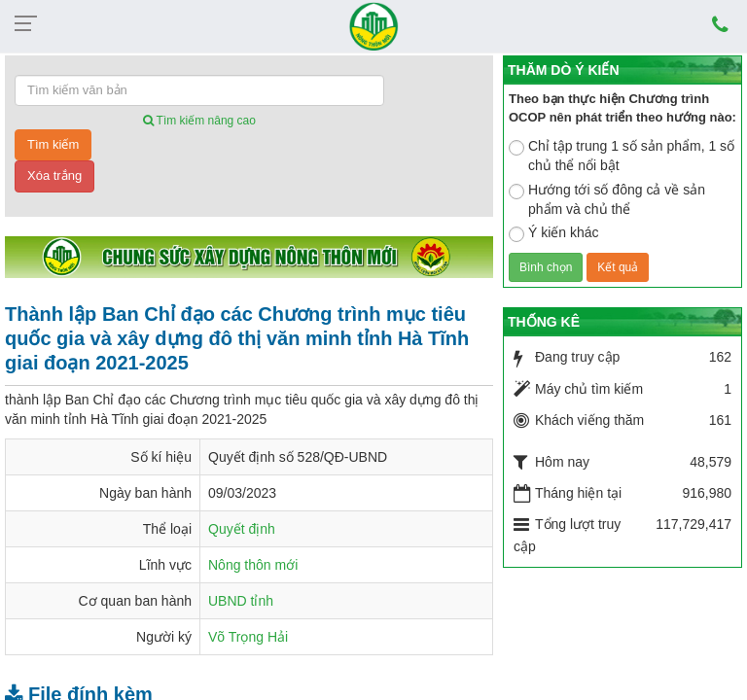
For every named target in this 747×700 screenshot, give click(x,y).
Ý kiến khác (554, 233)
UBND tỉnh (241, 601)
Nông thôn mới (253, 565)
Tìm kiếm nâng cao (199, 121)
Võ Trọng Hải (248, 637)
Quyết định (242, 529)
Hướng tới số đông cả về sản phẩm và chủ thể (607, 199)
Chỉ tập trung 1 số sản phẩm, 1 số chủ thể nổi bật (622, 156)
